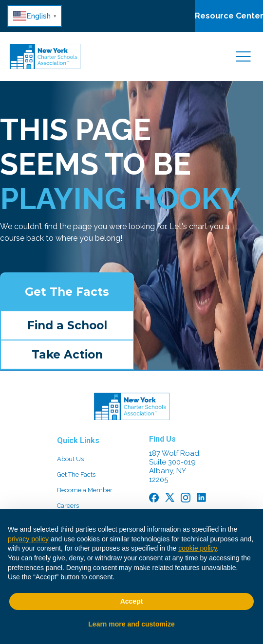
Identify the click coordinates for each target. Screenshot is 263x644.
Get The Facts (67, 292)
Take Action (67, 355)
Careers (68, 506)
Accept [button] (132, 601)
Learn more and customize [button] (131, 624)
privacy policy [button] (28, 539)
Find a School (67, 325)
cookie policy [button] (197, 548)
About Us (70, 459)
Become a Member (85, 490)
